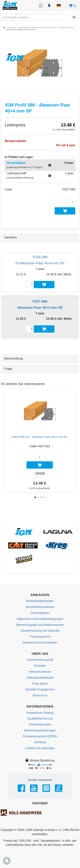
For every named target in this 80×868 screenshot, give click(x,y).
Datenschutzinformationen (40, 643)
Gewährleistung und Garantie (40, 631)
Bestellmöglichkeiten (40, 601)
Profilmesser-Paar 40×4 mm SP (40, 263)
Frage (8, 369)
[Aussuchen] (74, 17)
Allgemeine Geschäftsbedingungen (40, 619)
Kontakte (40, 666)
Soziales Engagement (40, 689)
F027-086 (40, 301)
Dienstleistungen (40, 724)
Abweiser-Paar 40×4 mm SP (40, 308)
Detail (40, 473)
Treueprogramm (40, 637)
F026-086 (40, 257)
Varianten (11, 237)
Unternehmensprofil (40, 660)
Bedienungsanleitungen (40, 730)
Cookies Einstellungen (40, 748)
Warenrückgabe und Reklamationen (40, 625)
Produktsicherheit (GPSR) (40, 736)
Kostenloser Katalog (40, 713)
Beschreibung (14, 358)
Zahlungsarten (40, 613)
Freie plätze (40, 684)
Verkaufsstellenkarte (40, 678)
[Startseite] (4, 28)
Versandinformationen (40, 607)
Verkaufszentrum (40, 672)
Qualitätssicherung (40, 718)
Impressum (40, 695)
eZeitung (40, 742)
